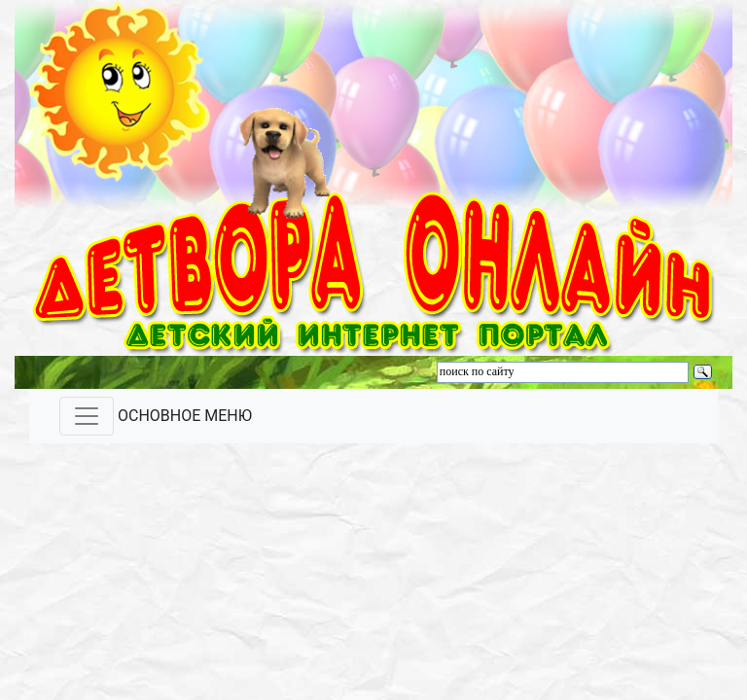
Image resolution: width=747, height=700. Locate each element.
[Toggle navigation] (87, 416)
